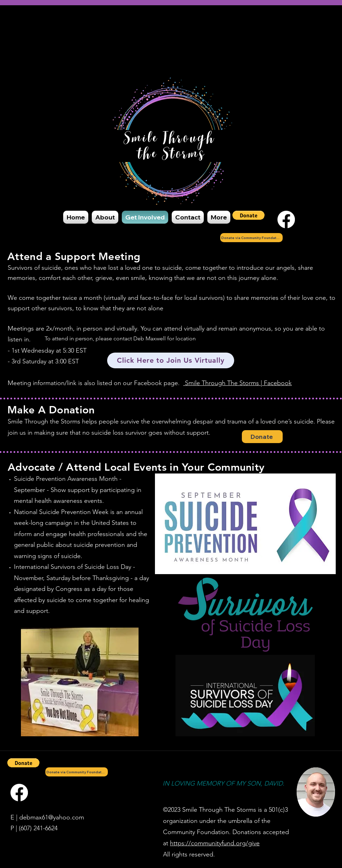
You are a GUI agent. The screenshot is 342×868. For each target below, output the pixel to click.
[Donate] (262, 437)
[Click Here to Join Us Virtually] (171, 360)
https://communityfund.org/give (215, 843)
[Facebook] (286, 219)
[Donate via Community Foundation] (251, 238)
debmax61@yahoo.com (52, 817)
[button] (248, 215)
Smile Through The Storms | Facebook (237, 383)
